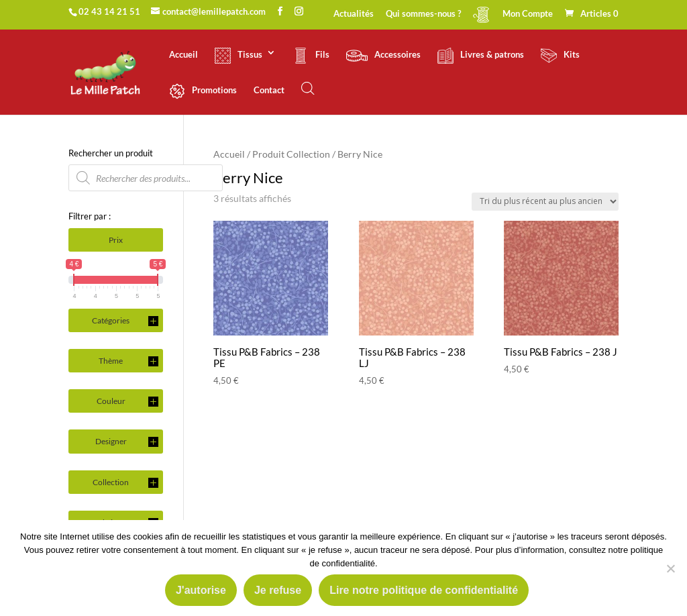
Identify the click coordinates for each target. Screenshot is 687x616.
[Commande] (545, 202)
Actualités (354, 14)
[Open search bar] (308, 88)
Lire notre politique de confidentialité (424, 590)
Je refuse (278, 590)
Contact (269, 90)
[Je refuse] (670, 568)
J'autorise (201, 590)
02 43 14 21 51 (109, 11)
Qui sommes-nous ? (423, 14)
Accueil (183, 55)
